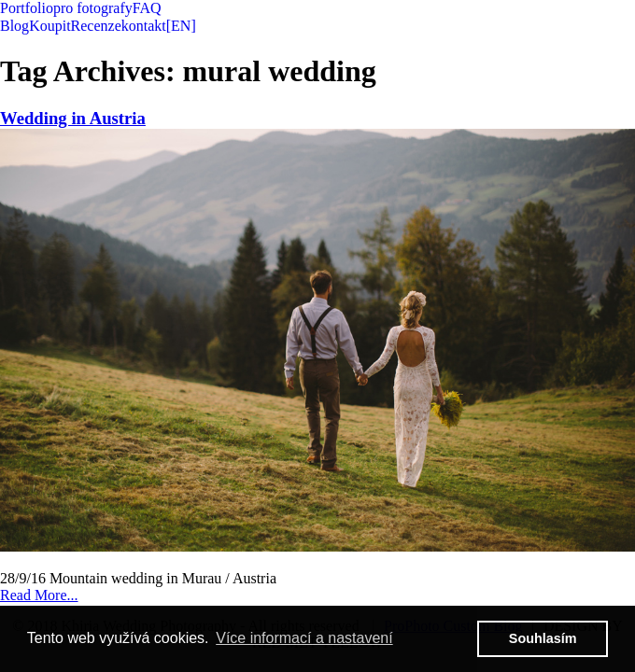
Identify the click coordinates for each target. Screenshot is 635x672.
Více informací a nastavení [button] (304, 638)
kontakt (144, 26)
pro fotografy (93, 8)
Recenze (96, 26)
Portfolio (27, 8)
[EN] (181, 26)
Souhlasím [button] (543, 638)
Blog (14, 26)
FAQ (147, 8)
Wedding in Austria (73, 118)
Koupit (49, 26)
